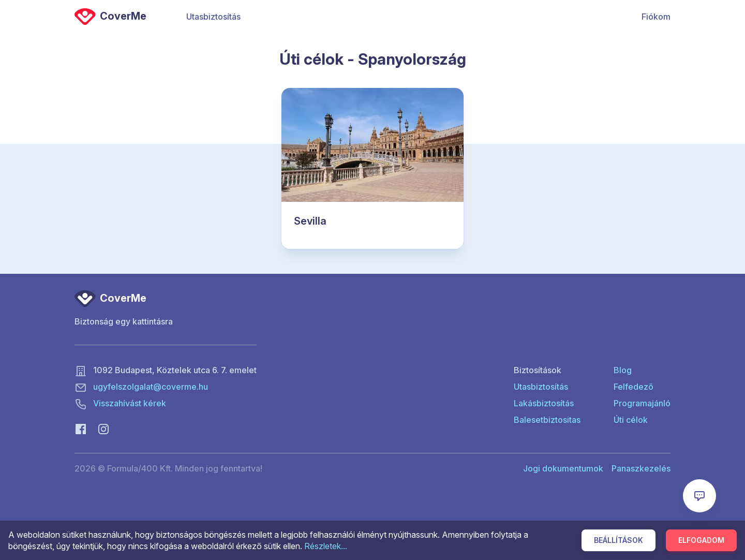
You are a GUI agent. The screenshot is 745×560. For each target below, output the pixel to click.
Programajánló (642, 403)
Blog (623, 370)
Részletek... (326, 546)
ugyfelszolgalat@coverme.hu (151, 387)
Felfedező (634, 387)
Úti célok (631, 420)
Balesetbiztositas (547, 420)
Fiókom (656, 17)
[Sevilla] (373, 169)
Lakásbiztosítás (544, 403)
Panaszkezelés (641, 468)
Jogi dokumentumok (563, 468)
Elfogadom (701, 540)
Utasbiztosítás (213, 17)
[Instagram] (103, 428)
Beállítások (619, 540)
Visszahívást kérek (130, 403)
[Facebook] (81, 428)
